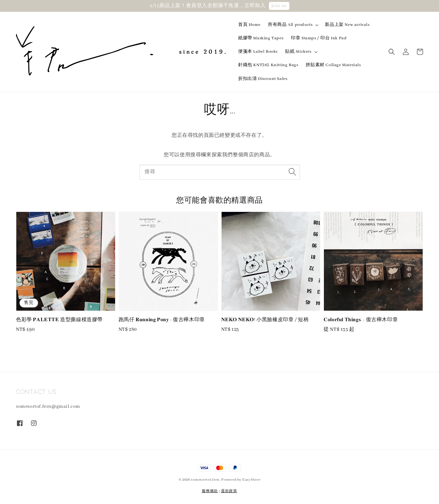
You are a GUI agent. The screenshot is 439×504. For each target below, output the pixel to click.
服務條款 (210, 491)
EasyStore (251, 480)
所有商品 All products (290, 25)
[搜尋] (293, 172)
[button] (392, 52)
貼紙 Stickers (298, 52)
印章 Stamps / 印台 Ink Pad (319, 38)
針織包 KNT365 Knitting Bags (268, 65)
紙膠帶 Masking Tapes (261, 38)
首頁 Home (249, 25)
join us (279, 6)
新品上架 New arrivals (347, 25)
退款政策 (229, 491)
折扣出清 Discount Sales (263, 79)
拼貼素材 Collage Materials (333, 65)
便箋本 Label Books (258, 52)
